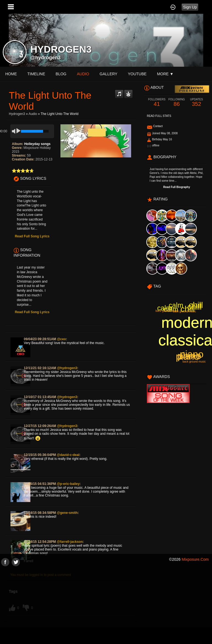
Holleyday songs (37, 144)
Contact (158, 126)
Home (11, 74)
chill (188, 309)
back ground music (184, 311)
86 (177, 102)
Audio (33, 114)
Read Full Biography (177, 187)
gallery (108, 74)
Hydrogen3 (17, 114)
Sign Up (190, 7)
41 (157, 102)
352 (197, 102)
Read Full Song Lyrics (32, 236)
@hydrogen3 (46, 58)
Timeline (36, 74)
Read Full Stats (159, 116)
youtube (137, 74)
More (165, 74)
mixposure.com (195, 559)
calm (164, 308)
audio (83, 74)
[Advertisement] (106, 605)
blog (61, 74)
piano (189, 356)
